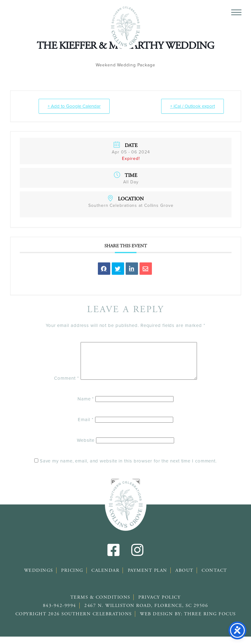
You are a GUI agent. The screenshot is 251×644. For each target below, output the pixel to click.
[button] (236, 12)
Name (86, 406)
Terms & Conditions (100, 605)
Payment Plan (148, 578)
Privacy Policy (159, 605)
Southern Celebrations (125, 26)
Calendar (105, 578)
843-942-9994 (60, 613)
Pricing (72, 578)
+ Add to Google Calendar (74, 106)
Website (86, 448)
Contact (214, 578)
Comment (60, 386)
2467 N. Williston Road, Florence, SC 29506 (146, 613)
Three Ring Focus (210, 621)
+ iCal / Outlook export (192, 106)
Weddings (39, 578)
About (184, 578)
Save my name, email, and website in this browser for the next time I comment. (128, 468)
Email (86, 427)
